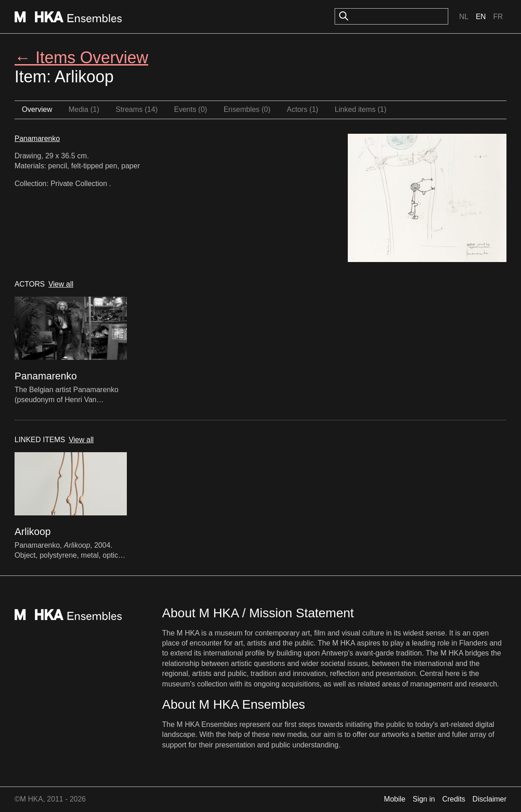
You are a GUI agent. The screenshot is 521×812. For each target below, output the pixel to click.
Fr (498, 17)
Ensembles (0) (247, 109)
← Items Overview (81, 58)
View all (61, 284)
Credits (454, 799)
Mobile (395, 799)
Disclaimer (489, 799)
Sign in (424, 799)
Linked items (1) (361, 109)
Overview (37, 109)
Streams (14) (136, 109)
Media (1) (84, 109)
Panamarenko (37, 139)
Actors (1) (303, 109)
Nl (464, 17)
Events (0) (191, 109)
